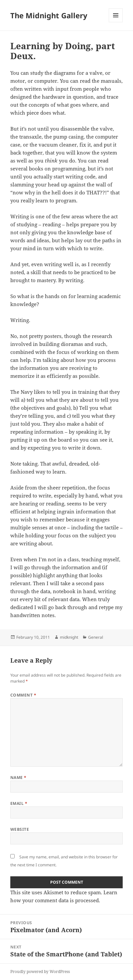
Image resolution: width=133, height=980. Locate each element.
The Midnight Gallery (49, 15)
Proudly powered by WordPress (40, 972)
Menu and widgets (116, 22)
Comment (23, 695)
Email (19, 803)
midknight (69, 637)
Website (20, 829)
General (96, 637)
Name (18, 777)
